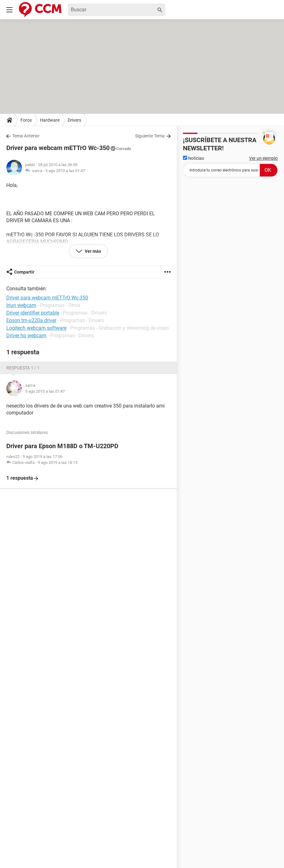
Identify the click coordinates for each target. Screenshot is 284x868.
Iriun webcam (21, 305)
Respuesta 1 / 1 (23, 368)
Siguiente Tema (150, 136)
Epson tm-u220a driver (31, 320)
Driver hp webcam (26, 336)
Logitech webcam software (36, 328)
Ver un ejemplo (263, 158)
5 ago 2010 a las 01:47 (65, 171)
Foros (26, 120)
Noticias (193, 158)
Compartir (24, 272)
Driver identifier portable (33, 313)
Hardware (50, 120)
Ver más (92, 251)
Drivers (74, 120)
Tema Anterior (26, 136)
